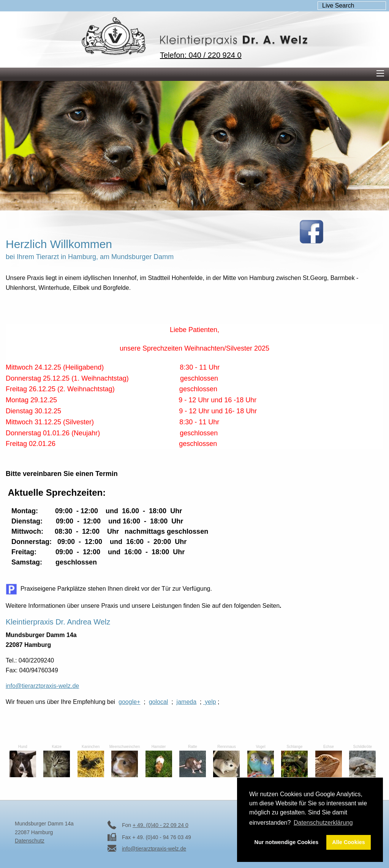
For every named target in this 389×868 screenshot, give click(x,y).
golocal (159, 702)
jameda (187, 702)
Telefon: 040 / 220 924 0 (201, 55)
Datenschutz (30, 841)
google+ (129, 702)
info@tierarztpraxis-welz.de (42, 686)
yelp (210, 702)
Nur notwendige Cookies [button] (287, 842)
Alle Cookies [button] (348, 842)
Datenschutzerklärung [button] (323, 823)
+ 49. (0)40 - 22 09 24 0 (161, 825)
